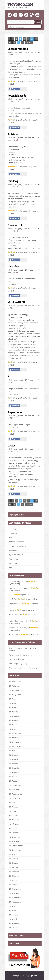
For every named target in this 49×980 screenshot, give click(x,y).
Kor (10, 568)
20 (10, 43)
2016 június (13, 859)
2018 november (15, 733)
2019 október (14, 686)
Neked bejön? (19, 659)
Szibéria (13, 134)
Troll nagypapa (15, 529)
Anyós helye (15, 412)
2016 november (15, 837)
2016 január (14, 880)
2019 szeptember (16, 690)
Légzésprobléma (18, 49)
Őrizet (11, 446)
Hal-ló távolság (15, 634)
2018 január (14, 777)
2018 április (13, 764)
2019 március (14, 716)
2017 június (13, 807)
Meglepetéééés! (15, 603)
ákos (11, 648)
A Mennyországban (16, 542)
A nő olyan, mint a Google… (20, 588)
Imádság (13, 181)
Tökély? (12, 610)
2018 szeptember (16, 742)
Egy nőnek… (14, 563)
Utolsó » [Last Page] (29, 43)
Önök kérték (15, 225)
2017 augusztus (15, 798)
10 (36, 39)
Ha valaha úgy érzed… (23, 655)
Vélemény (13, 550)
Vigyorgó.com (20, 5)
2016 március (14, 872)
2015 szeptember (16, 898)
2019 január (14, 725)
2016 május (13, 863)
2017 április (13, 815)
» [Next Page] (23, 43)
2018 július (13, 751)
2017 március (14, 820)
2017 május (13, 811)
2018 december (15, 729)
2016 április (13, 867)
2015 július (13, 906)
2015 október (14, 893)
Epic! (11, 537)
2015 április (13, 919)
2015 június (13, 910)
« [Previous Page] (9, 39)
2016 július (13, 854)
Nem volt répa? (15, 614)
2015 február (14, 928)
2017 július (13, 803)
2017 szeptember (16, 794)
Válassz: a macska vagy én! (19, 628)
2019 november (15, 682)
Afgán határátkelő (16, 555)
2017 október (14, 790)
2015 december (15, 885)
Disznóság (14, 266)
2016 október (14, 841)
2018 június (13, 755)
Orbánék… (13, 599)
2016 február (14, 876)
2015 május (13, 915)
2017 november (15, 785)
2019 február (14, 720)
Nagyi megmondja (21, 663)
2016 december (15, 833)
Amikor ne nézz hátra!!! (18, 546)
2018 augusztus (15, 746)
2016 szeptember (16, 846)
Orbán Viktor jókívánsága (19, 581)
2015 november (15, 889)
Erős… (11, 595)
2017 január (14, 828)
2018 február (14, 772)
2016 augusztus (15, 850)
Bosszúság (13, 533)
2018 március (14, 768)
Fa (9, 376)
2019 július (13, 699)
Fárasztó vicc (14, 559)
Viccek (17, 55)
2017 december (15, 781)
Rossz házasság (17, 96)
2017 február (14, 824)
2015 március (14, 923)
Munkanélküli (16, 302)
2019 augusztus (15, 695)
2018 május (13, 759)
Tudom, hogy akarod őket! (19, 621)
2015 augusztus (15, 902)
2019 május (13, 707)
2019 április (13, 712)
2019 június (13, 703)
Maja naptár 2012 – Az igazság (25, 668)
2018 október (14, 738)
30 (14, 43)
